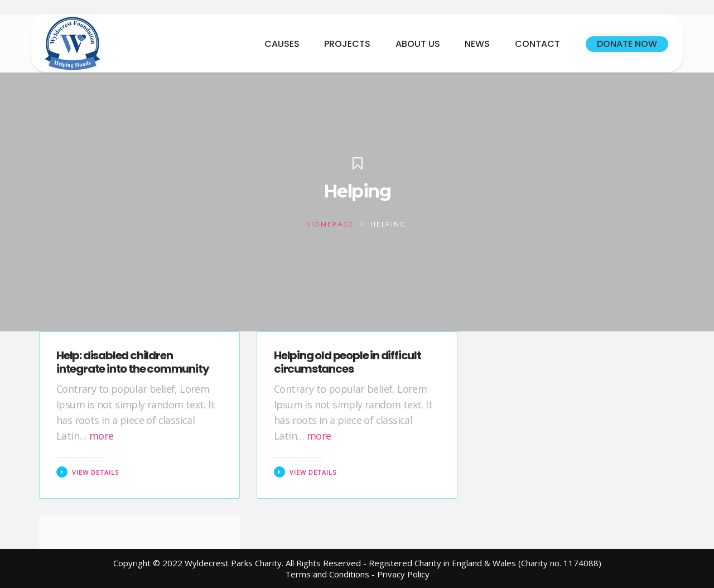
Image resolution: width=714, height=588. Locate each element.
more (102, 436)
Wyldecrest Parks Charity (233, 563)
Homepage (331, 224)
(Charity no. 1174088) (560, 563)
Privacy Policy (403, 574)
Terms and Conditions (327, 574)
